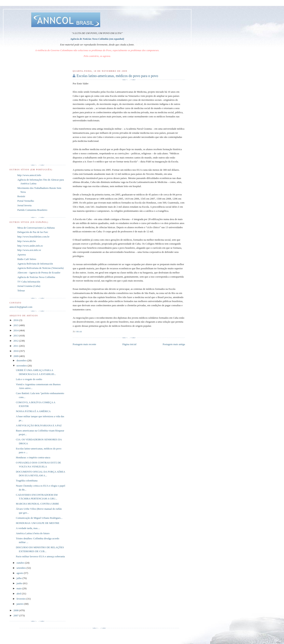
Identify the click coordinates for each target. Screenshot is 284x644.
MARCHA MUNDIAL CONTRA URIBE (37, 504)
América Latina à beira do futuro (33, 533)
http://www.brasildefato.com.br (33, 237)
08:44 (79, 332)
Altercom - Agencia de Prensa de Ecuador (39, 273)
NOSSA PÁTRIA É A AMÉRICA (33, 411)
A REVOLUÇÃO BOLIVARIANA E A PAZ (39, 425)
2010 (16, 351)
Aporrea (22, 255)
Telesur (21, 290)
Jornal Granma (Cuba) (29, 286)
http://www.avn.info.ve (29, 250)
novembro (22, 366)
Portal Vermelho (26, 201)
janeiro (20, 604)
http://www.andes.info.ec (30, 246)
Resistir (21, 196)
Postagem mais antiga (174, 344)
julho (20, 578)
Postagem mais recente (84, 344)
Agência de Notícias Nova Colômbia (36, 277)
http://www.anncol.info (29, 175)
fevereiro (21, 599)
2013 (16, 336)
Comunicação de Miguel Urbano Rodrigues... (39, 518)
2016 (16, 320)
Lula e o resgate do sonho (29, 379)
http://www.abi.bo (27, 241)
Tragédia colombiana (27, 481)
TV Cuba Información (29, 282)
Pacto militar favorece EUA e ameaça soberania (40, 556)
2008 (16, 610)
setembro (22, 568)
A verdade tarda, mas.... (28, 528)
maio (19, 588)
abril (19, 594)
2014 (16, 330)
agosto (20, 573)
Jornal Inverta (24, 205)
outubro (21, 563)
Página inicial (129, 344)
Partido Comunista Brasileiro (32, 210)
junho (20, 583)
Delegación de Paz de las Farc (33, 232)
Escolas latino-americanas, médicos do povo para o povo (117, 76)
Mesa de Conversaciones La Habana (36, 228)
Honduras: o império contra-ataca (33, 457)
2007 (16, 615)
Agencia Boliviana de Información (35, 264)
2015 (16, 325)
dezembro (22, 360)
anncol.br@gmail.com (21, 307)
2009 (16, 356)
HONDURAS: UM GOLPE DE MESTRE (37, 523)
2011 (16, 346)
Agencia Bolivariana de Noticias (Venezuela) (41, 268)
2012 (16, 341)
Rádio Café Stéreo (27, 259)
